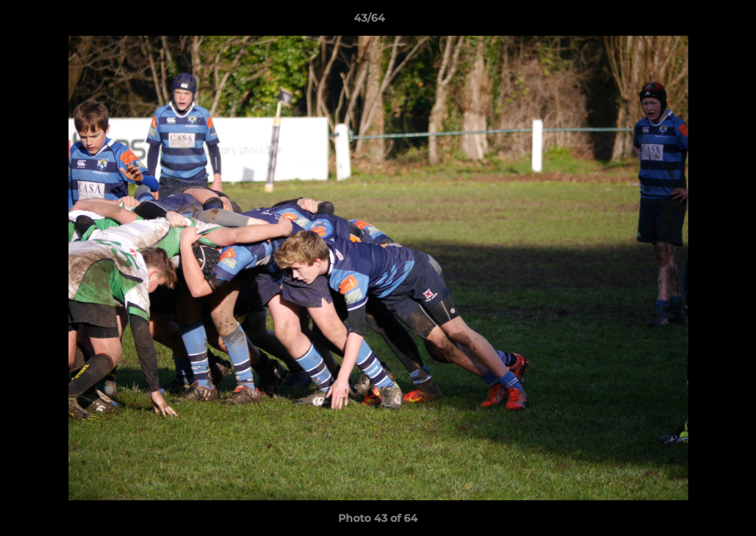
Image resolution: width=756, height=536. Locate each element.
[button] (693, 22)
